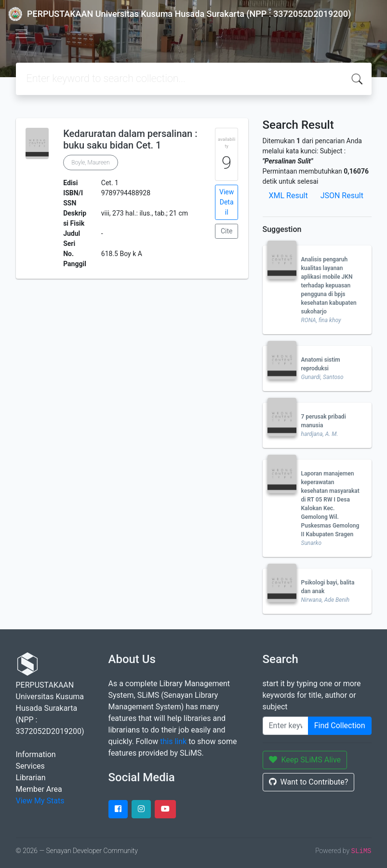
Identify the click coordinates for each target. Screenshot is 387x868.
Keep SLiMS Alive (305, 760)
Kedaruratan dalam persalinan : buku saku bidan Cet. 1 (130, 139)
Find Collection (340, 726)
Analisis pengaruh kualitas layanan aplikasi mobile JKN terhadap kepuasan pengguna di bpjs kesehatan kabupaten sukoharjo (329, 285)
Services (30, 766)
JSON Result (342, 196)
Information (36, 754)
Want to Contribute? (309, 782)
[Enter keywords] (286, 726)
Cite (227, 231)
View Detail (227, 202)
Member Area (39, 789)
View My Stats (40, 801)
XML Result (288, 196)
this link (173, 741)
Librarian (31, 778)
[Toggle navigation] (21, 34)
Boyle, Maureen (90, 163)
